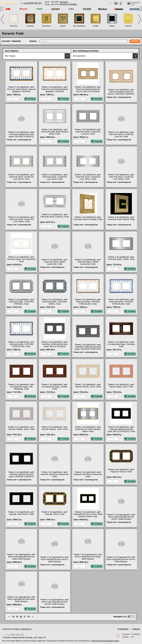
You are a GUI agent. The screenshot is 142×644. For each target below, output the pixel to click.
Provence (14, 26)
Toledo (112, 26)
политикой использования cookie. (105, 641)
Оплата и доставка (68, 4)
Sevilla (96, 26)
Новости (136, 629)
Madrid (63, 26)
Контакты (64, 2)
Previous (2, 19)
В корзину (30, 99)
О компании (123, 629)
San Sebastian (79, 26)
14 (13, 617)
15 (17, 617)
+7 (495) (31, 3)
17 (25, 617)
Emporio (128, 26)
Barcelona (47, 26)
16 (21, 617)
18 (29, 617)
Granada (30, 26)
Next (140, 19)
